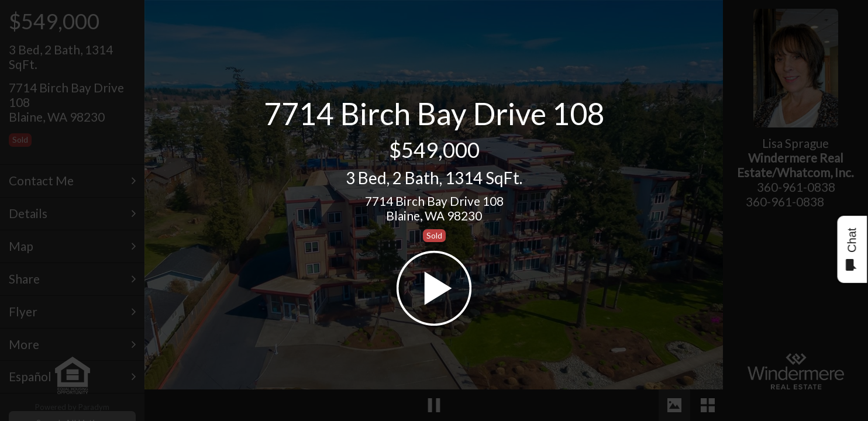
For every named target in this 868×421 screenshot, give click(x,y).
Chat (851, 249)
